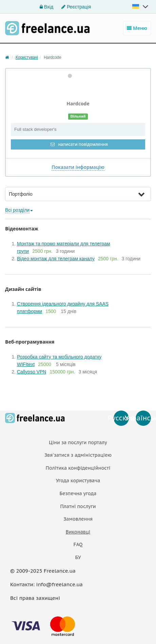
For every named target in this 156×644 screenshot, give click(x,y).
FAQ (78, 544)
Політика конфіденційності (78, 468)
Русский (121, 418)
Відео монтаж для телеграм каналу (56, 259)
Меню (137, 28)
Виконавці (78, 532)
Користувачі (27, 57)
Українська (143, 418)
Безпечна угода (78, 493)
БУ (78, 557)
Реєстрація (76, 7)
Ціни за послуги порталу (78, 442)
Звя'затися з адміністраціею (78, 455)
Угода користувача (78, 481)
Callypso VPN (32, 372)
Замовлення (78, 519)
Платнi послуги (78, 506)
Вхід (46, 7)
